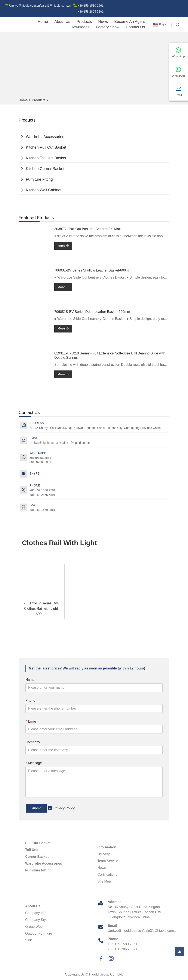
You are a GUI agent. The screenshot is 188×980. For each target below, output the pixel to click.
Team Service (108, 861)
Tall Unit (32, 850)
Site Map (104, 881)
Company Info (36, 913)
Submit (36, 808)
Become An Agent (130, 22)
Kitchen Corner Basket (45, 169)
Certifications (107, 875)
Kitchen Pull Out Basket (46, 147)
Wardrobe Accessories (45, 137)
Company (33, 742)
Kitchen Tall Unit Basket (46, 158)
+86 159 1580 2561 (42, 510)
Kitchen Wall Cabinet (44, 190)
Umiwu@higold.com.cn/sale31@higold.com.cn (40, 6)
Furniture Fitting (39, 179)
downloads (80, 27)
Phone (30, 701)
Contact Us (135, 27)
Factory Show (108, 27)
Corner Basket (37, 857)
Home (43, 22)
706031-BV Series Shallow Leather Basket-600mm (93, 270)
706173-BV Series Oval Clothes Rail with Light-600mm (42, 609)
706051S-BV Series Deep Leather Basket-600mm (92, 312)
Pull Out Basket (38, 843)
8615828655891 (40, 462)
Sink (29, 940)
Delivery (104, 854)
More (63, 246)
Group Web (34, 927)
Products (84, 22)
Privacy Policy (64, 808)
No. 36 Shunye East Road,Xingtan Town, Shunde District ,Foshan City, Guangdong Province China (95, 428)
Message (34, 763)
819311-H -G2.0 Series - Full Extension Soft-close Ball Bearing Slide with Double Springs (110, 356)
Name (30, 680)
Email (31, 721)
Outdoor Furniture (39, 933)
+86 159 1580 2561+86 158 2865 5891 (91, 9)
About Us (62, 22)
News (103, 22)
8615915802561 (40, 458)
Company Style (37, 920)
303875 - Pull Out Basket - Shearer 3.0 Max (87, 229)
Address (115, 902)
